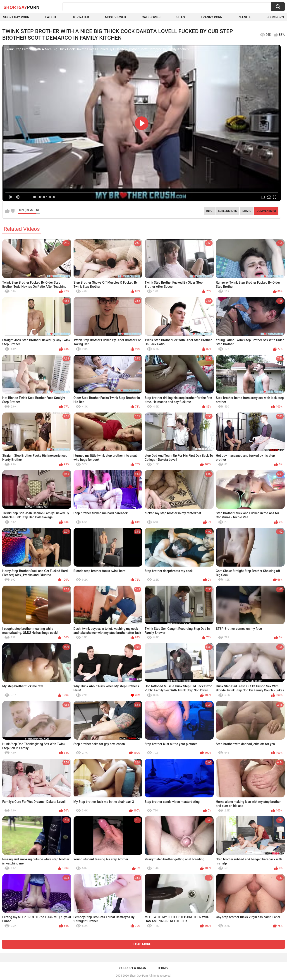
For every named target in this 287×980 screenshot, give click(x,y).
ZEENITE (244, 17)
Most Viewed (115, 17)
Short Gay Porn (16, 17)
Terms (163, 968)
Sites (181, 17)
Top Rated (81, 17)
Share (247, 211)
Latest (51, 17)
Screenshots (227, 211)
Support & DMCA (133, 968)
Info (209, 211)
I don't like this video (13, 211)
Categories (151, 17)
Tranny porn (212, 17)
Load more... (144, 944)
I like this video (7, 211)
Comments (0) (266, 211)
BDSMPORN (275, 17)
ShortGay (22, 7)
